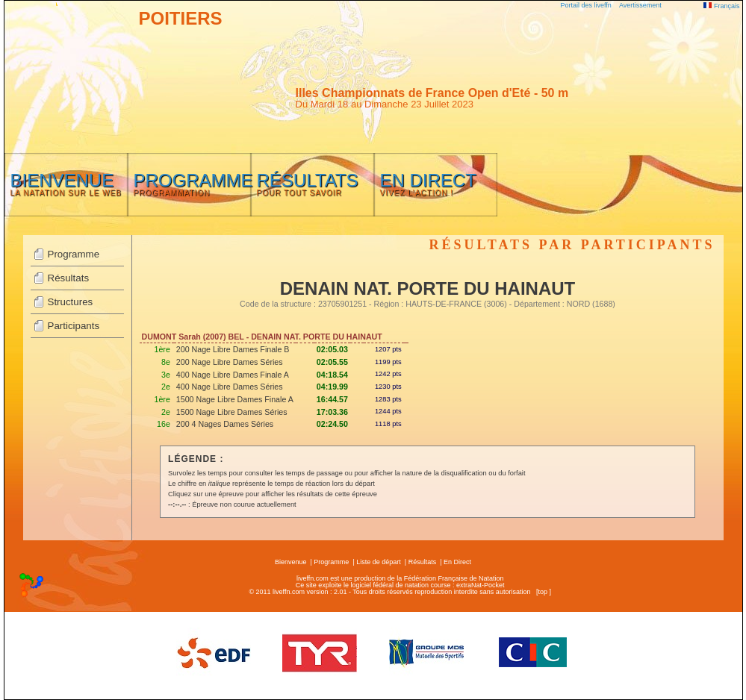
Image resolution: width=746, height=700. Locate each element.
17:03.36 (332, 412)
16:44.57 (332, 399)
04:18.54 (332, 375)
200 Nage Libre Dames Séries (230, 362)
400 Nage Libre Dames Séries (230, 387)
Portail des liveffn (586, 5)
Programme (74, 254)
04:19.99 (332, 387)
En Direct (457, 562)
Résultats (69, 278)
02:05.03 (332, 349)
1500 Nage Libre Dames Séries (232, 412)
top (543, 592)
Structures (71, 302)
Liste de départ (379, 562)
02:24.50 (332, 424)
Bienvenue (291, 562)
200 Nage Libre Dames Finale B (233, 349)
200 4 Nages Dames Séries (225, 424)
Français (721, 6)
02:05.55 (332, 362)
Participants (74, 326)
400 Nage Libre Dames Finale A (233, 375)
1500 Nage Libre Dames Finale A (235, 399)
